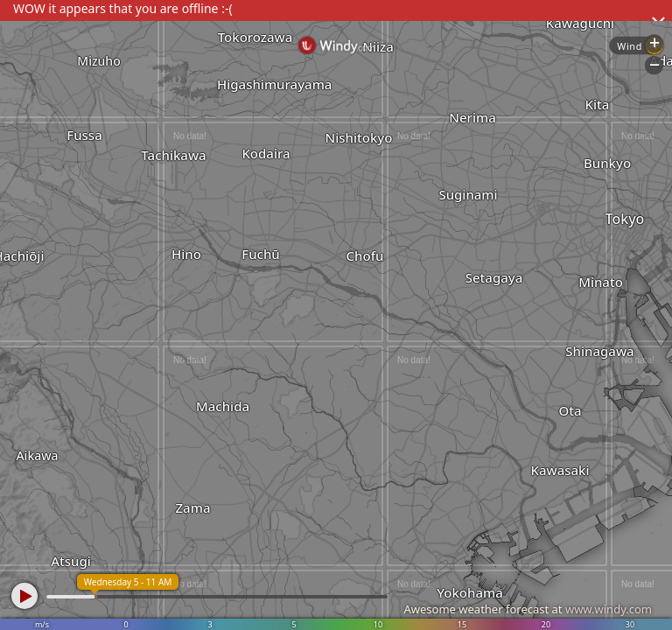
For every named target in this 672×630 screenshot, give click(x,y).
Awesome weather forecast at (528, 609)
